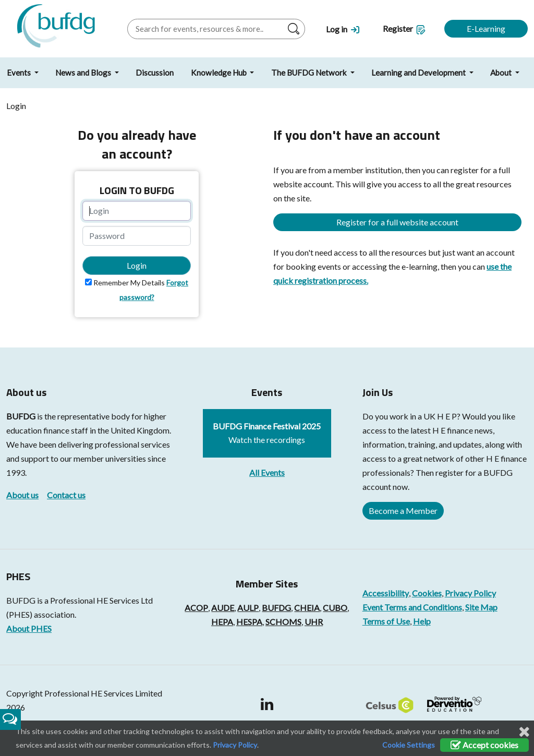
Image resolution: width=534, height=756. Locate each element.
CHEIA (307, 608)
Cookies (427, 593)
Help (422, 621)
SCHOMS (283, 622)
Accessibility (386, 593)
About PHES (29, 628)
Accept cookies (484, 745)
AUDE (223, 608)
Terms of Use (386, 621)
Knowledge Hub (220, 73)
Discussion (155, 73)
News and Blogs (84, 73)
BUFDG (21, 416)
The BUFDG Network (310, 73)
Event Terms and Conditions (412, 607)
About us (22, 495)
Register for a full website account (397, 222)
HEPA (222, 622)
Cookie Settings (409, 745)
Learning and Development (419, 73)
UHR (314, 622)
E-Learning (486, 28)
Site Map (481, 607)
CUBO (335, 608)
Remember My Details (129, 283)
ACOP (196, 608)
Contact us (66, 495)
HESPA (249, 622)
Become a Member (403, 511)
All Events (267, 472)
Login (137, 265)
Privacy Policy (470, 593)
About (502, 73)
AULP (248, 608)
